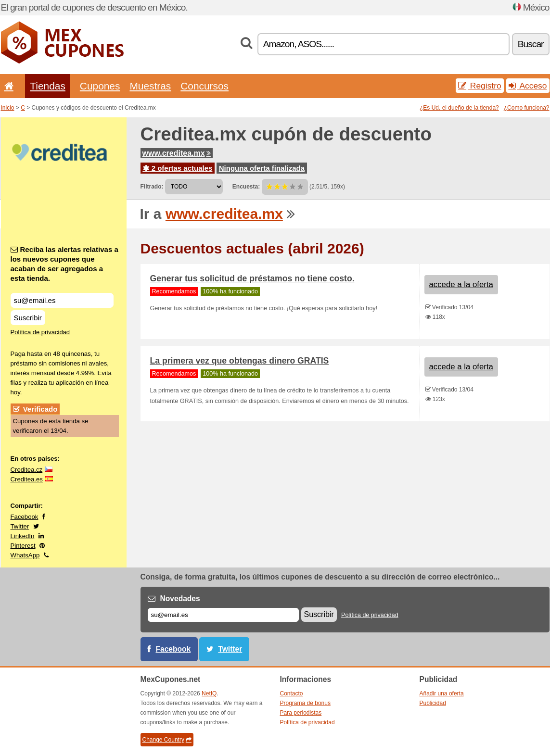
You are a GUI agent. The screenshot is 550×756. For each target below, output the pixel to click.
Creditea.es (27, 479)
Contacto (292, 693)
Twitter (20, 526)
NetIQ (209, 693)
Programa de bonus (305, 703)
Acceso (528, 86)
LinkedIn (23, 536)
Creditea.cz (27, 470)
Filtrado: (152, 187)
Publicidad (433, 703)
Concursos (205, 86)
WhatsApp (25, 555)
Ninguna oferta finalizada (262, 168)
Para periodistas (301, 713)
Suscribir (28, 318)
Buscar (531, 44)
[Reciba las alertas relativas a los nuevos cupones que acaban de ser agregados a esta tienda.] (62, 300)
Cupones (100, 86)
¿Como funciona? (527, 108)
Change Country (167, 740)
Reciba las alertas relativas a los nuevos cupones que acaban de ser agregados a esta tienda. (64, 264)
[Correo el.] (223, 615)
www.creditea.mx (177, 153)
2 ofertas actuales (178, 168)
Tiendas (48, 86)
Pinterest (23, 546)
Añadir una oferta (442, 693)
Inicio (8, 108)
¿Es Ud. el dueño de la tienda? (459, 108)
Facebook (25, 517)
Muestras (150, 86)
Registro (480, 86)
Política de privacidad (40, 332)
